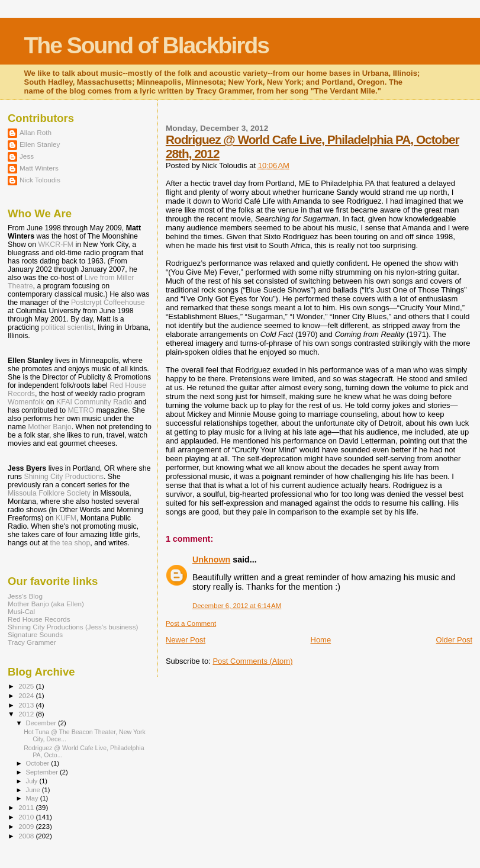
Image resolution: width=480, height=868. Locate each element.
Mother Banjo (49, 427)
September (43, 772)
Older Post (454, 640)
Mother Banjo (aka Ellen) (46, 604)
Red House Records (39, 619)
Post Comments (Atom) (252, 661)
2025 (27, 686)
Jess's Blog (25, 596)
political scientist (67, 327)
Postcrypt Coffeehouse (108, 303)
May (33, 798)
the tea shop (70, 543)
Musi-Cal (21, 611)
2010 (27, 817)
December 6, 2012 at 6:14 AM (237, 606)
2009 (27, 826)
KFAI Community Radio (94, 402)
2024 (27, 695)
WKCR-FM (56, 245)
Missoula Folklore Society (49, 493)
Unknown (211, 560)
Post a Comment (191, 623)
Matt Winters (39, 168)
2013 (27, 705)
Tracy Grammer (32, 642)
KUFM (66, 518)
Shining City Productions (63, 477)
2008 (27, 836)
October (39, 763)
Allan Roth (36, 132)
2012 (27, 714)
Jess (27, 156)
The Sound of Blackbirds (146, 45)
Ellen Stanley (40, 144)
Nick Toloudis (40, 180)
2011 (27, 807)
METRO (81, 410)
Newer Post (186, 640)
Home (321, 640)
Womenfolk (26, 402)
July (33, 781)
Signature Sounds (35, 634)
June (34, 790)
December (42, 723)
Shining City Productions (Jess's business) (73, 627)
